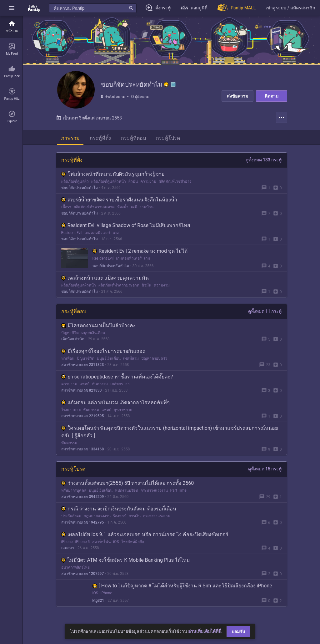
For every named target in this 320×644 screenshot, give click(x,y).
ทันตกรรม (100, 384)
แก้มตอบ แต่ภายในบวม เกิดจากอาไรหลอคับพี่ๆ (116, 402)
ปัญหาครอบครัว (154, 358)
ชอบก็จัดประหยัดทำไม (80, 188)
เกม (116, 233)
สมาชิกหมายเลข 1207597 (83, 574)
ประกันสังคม (71, 516)
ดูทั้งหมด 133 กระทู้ (264, 160)
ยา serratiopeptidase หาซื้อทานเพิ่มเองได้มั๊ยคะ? (117, 377)
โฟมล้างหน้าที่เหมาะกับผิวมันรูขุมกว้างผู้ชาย (113, 174)
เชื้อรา (66, 207)
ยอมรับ (238, 631)
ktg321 (98, 601)
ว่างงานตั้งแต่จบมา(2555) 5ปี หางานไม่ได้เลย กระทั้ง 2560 (128, 483)
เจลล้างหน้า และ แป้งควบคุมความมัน (105, 278)
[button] (12, 8)
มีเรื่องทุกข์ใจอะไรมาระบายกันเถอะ (103, 351)
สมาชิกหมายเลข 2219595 (83, 416)
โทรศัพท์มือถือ (133, 542)
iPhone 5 (82, 542)
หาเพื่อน (68, 358)
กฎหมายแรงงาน (97, 516)
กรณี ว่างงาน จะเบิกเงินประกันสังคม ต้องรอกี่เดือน (119, 509)
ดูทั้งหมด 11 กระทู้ (265, 311)
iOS (116, 542)
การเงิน (135, 516)
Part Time (178, 490)
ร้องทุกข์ (120, 516)
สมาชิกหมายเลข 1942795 (83, 522)
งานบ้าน (147, 207)
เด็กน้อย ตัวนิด (73, 339)
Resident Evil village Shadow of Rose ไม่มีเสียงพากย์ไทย (126, 225)
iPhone (67, 542)
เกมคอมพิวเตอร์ (97, 233)
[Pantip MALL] (237, 8)
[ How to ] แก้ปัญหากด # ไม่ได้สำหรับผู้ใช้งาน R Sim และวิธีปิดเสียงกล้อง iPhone (182, 586)
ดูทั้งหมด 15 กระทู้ (265, 469)
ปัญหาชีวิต (70, 333)
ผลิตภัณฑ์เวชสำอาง (175, 181)
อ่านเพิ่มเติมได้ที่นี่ (205, 631)
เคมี (134, 207)
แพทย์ (85, 384)
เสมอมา (68, 548)
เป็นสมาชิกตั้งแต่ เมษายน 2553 (89, 118)
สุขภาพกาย (123, 410)
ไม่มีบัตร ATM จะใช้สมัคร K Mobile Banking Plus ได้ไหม (126, 560)
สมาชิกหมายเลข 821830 (82, 390)
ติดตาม (272, 96)
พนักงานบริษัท (127, 490)
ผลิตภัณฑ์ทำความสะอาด (94, 207)
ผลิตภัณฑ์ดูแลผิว (75, 181)
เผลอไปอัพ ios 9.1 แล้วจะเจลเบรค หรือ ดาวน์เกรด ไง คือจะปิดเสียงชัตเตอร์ (145, 534)
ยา (127, 384)
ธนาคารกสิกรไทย (75, 567)
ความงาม (148, 181)
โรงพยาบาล (71, 410)
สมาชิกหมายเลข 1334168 (83, 449)
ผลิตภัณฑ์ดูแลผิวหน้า (109, 181)
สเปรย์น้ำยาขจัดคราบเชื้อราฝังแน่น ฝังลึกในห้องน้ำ (119, 200)
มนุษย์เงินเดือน (93, 333)
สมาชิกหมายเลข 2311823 (83, 365)
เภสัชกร (117, 384)
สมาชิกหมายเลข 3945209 (83, 497)
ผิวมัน (133, 181)
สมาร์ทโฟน (101, 542)
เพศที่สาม (131, 358)
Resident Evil (72, 233)
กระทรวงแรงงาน (154, 490)
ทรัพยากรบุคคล (74, 490)
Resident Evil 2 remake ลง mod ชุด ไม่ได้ (140, 251)
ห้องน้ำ (123, 207)
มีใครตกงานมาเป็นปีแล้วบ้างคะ (99, 325)
